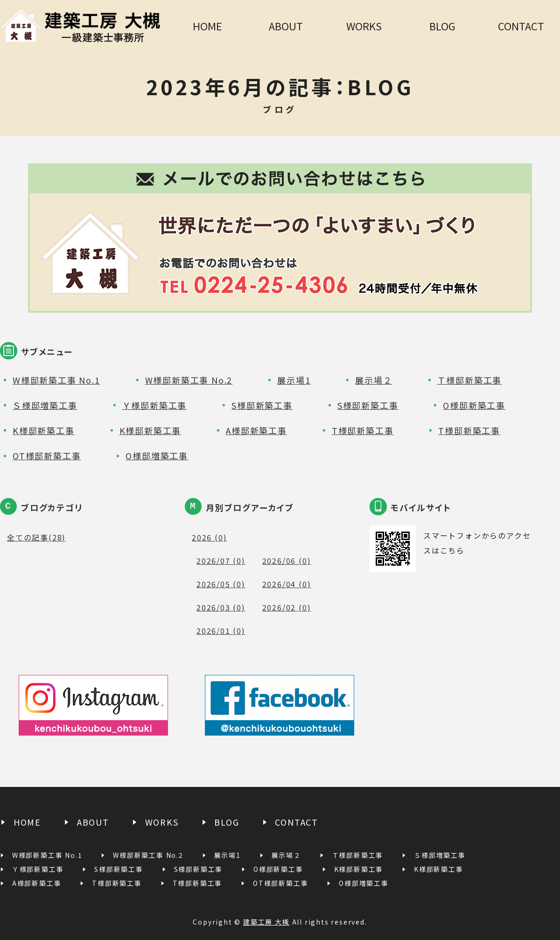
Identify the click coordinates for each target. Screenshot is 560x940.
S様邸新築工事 (262, 405)
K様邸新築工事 (44, 430)
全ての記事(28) (36, 537)
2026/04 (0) (287, 584)
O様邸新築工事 (474, 405)
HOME (207, 26)
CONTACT (521, 26)
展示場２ (374, 380)
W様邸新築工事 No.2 (189, 380)
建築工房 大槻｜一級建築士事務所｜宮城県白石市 (84, 26)
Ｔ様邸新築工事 (470, 380)
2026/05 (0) (221, 584)
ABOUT (286, 26)
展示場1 (294, 380)
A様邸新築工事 (256, 430)
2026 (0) (209, 537)
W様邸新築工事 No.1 (56, 380)
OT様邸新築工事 (47, 456)
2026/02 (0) (287, 607)
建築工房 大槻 (266, 922)
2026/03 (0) (221, 607)
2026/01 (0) (221, 631)
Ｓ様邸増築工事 (45, 405)
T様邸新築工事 (363, 430)
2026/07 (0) (221, 561)
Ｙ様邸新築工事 (155, 405)
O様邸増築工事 (157, 456)
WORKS (364, 26)
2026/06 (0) (287, 561)
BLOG (442, 26)
